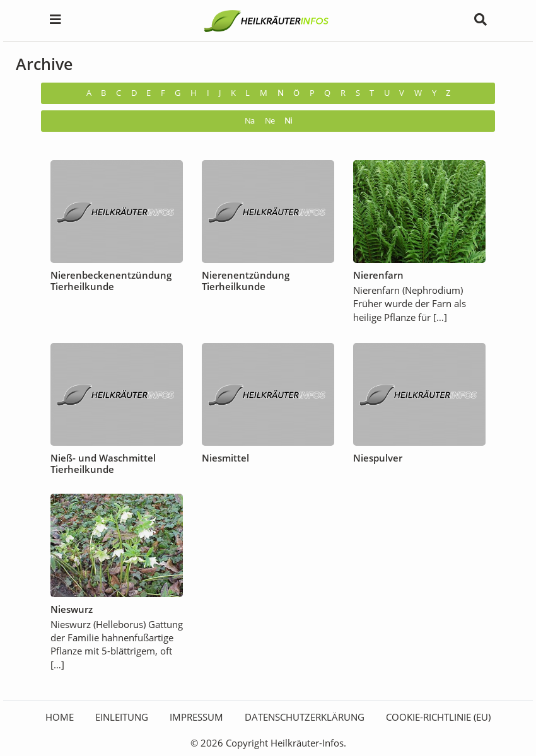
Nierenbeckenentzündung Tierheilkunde (111, 281)
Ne (270, 121)
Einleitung (122, 717)
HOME (60, 717)
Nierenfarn (378, 275)
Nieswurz (72, 609)
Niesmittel (225, 458)
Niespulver (378, 458)
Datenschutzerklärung (305, 717)
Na (249, 121)
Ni (288, 121)
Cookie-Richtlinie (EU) (438, 717)
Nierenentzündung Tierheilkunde (246, 281)
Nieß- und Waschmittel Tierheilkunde (103, 463)
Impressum (196, 717)
